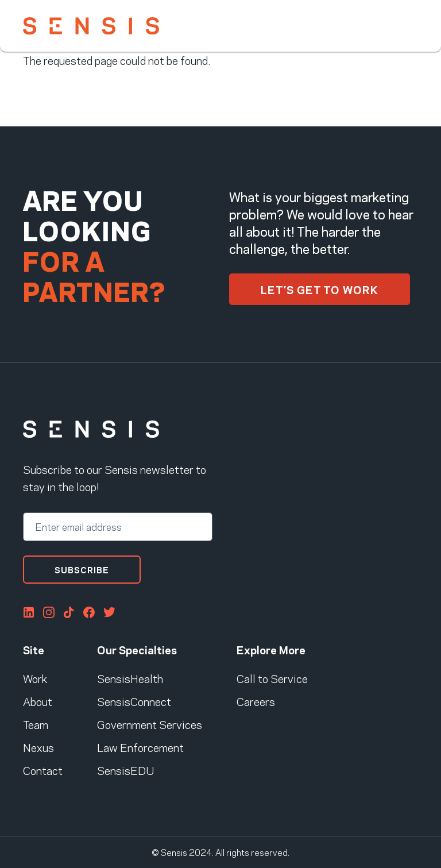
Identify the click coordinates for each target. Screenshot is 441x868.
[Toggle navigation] (410, 26)
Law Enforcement (140, 747)
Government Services (150, 724)
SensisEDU (125, 770)
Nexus (38, 747)
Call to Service (272, 678)
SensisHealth (130, 678)
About (38, 701)
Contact (43, 770)
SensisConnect (134, 701)
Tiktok (69, 612)
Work (35, 678)
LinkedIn (29, 612)
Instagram (49, 612)
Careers (256, 701)
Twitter (109, 612)
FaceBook (89, 612)
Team (36, 724)
